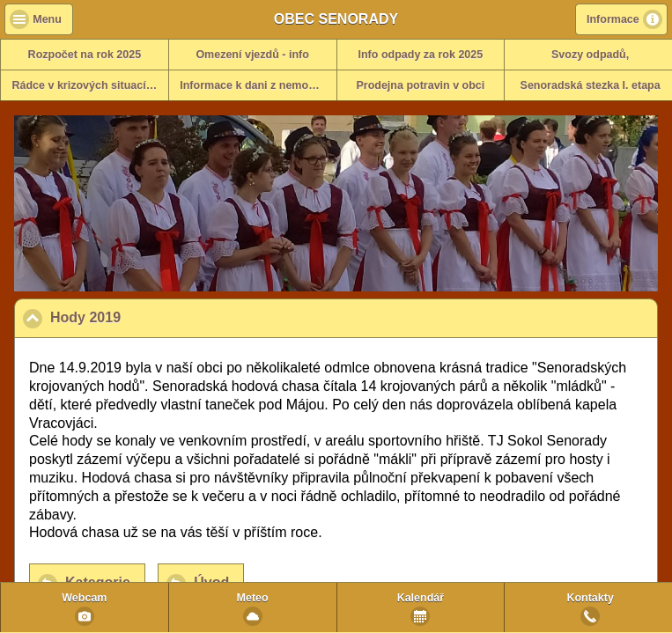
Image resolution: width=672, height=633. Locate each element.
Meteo (253, 598)
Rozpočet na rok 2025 (85, 55)
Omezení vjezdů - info (252, 55)
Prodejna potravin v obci (420, 85)
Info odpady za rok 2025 (421, 55)
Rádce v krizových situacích (86, 85)
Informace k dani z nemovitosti (258, 85)
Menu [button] (47, 19)
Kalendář (421, 598)
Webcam (84, 598)
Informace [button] (613, 19)
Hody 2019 (171, 317)
